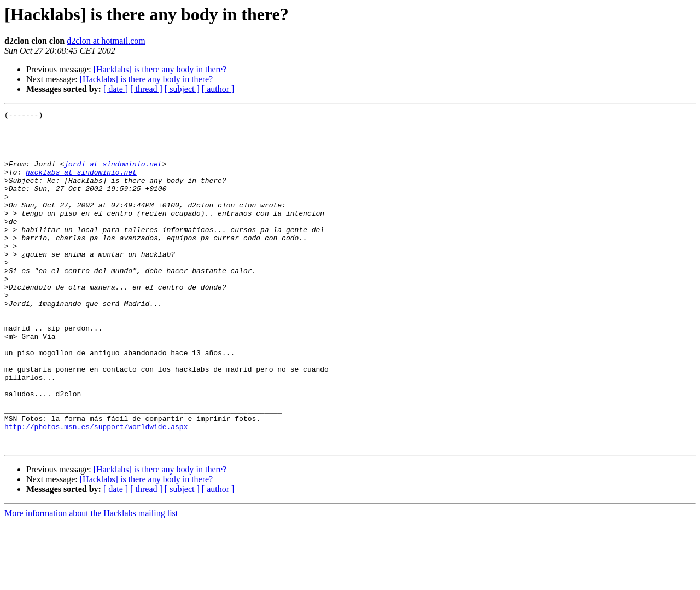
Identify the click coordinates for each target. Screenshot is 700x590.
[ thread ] (146, 89)
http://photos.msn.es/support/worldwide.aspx (96, 490)
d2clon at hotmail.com (106, 41)
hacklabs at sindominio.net (81, 185)
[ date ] (116, 89)
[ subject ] (182, 89)
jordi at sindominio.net (113, 175)
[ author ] (218, 89)
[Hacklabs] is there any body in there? (160, 69)
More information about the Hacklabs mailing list (91, 580)
